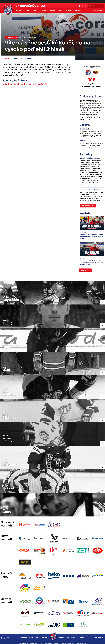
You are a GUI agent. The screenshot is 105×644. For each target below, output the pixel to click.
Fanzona (61, 635)
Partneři (78, 11)
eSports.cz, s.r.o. (48, 641)
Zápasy (38, 635)
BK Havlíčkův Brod (30, 6)
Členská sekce (96, 11)
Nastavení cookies (81, 641)
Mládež (44, 635)
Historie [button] (69, 11)
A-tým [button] (28, 11)
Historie (74, 635)
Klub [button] (61, 11)
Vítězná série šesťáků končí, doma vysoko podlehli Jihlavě (27, 84)
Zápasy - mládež (11, 38)
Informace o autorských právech (63, 641)
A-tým (31, 635)
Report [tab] (7, 58)
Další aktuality (88, 206)
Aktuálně (24, 635)
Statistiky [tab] (18, 58)
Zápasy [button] (36, 11)
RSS (74, 641)
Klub (67, 635)
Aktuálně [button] (19, 11)
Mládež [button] (44, 11)
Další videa (85, 270)
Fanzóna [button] (53, 11)
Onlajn (28, 58)
